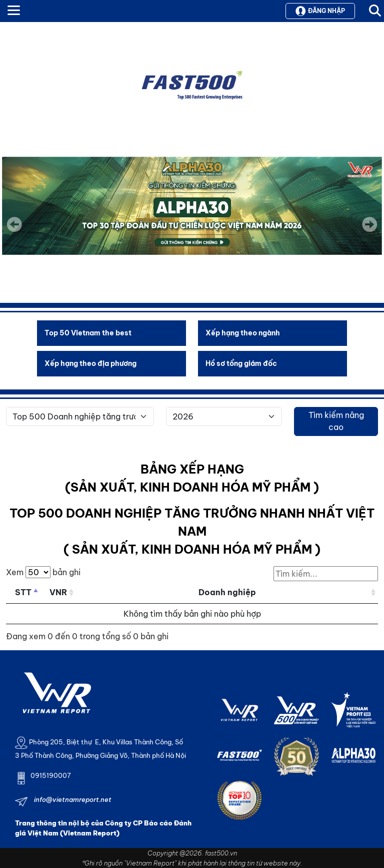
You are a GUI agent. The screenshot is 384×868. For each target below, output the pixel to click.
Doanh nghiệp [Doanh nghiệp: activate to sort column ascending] (227, 592)
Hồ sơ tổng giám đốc (241, 363)
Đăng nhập (320, 11)
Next (369, 231)
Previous (14, 224)
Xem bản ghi (43, 572)
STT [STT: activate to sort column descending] (23, 592)
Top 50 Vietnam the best (88, 333)
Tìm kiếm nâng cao (336, 421)
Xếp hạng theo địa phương (90, 363)
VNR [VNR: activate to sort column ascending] (58, 592)
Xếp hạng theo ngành (243, 333)
